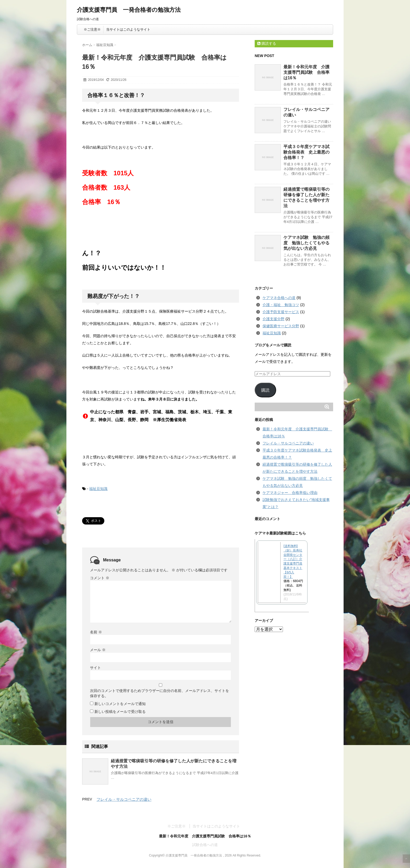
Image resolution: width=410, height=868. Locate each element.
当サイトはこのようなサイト (128, 29)
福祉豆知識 (98, 489)
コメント (100, 578)
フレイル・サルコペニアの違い (124, 799)
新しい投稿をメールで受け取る (120, 712)
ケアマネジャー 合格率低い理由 (290, 493)
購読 (265, 390)
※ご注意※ (92, 29)
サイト (95, 668)
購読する (267, 43)
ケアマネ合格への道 (279, 298)
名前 (96, 632)
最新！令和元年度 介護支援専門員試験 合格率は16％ (306, 72)
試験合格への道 (205, 845)
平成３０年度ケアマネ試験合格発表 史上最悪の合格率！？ (306, 152)
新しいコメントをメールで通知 (120, 704)
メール (98, 650)
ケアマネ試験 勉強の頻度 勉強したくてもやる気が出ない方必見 (306, 243)
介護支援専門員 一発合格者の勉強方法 (129, 10)
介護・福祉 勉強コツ (281, 305)
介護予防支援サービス (281, 312)
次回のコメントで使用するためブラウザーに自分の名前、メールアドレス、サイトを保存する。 (160, 693)
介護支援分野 (274, 319)
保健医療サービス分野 (281, 326)
